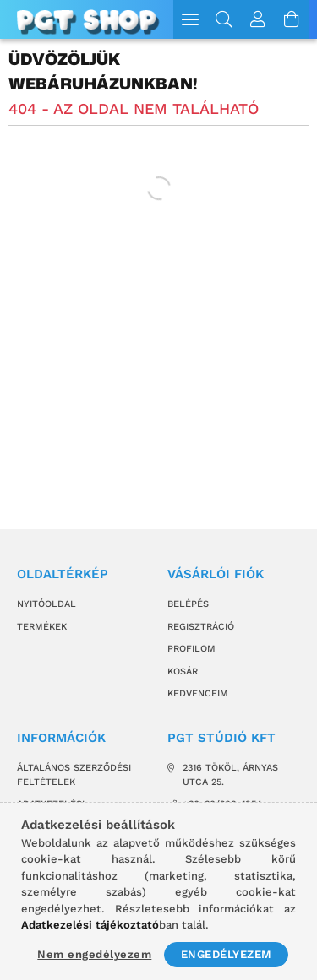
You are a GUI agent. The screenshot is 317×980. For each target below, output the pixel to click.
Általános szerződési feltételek (74, 775)
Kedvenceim (198, 693)
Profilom (191, 649)
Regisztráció (201, 627)
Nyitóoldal (46, 604)
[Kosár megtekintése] (292, 19)
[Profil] (259, 19)
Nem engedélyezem (94, 954)
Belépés (188, 604)
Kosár (183, 671)
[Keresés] (224, 19)
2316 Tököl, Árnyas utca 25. (230, 775)
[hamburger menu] (190, 19)
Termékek (42, 627)
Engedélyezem (227, 954)
